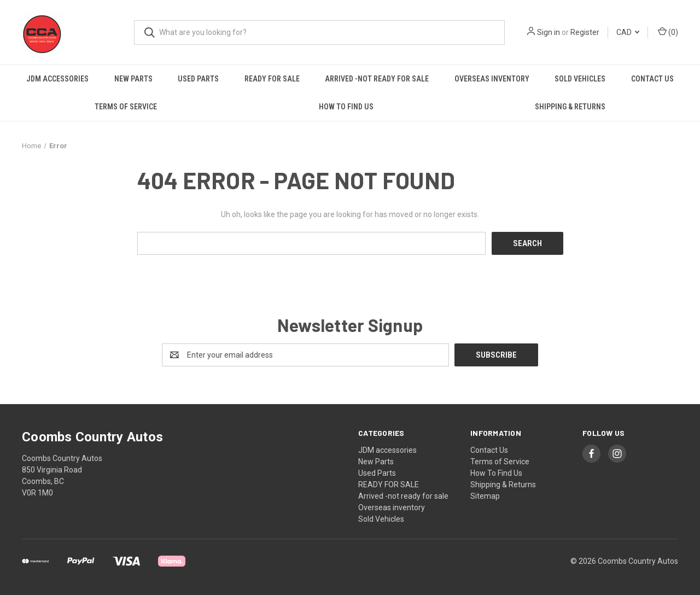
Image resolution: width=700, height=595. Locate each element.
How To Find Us (346, 107)
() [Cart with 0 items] (668, 32)
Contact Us (652, 79)
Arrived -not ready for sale (377, 79)
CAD (628, 32)
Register (585, 32)
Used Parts (198, 79)
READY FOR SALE (272, 79)
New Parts (133, 79)
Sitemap (485, 496)
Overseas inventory (492, 79)
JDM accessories (57, 79)
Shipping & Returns (570, 107)
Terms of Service (126, 107)
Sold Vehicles (580, 79)
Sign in (549, 32)
